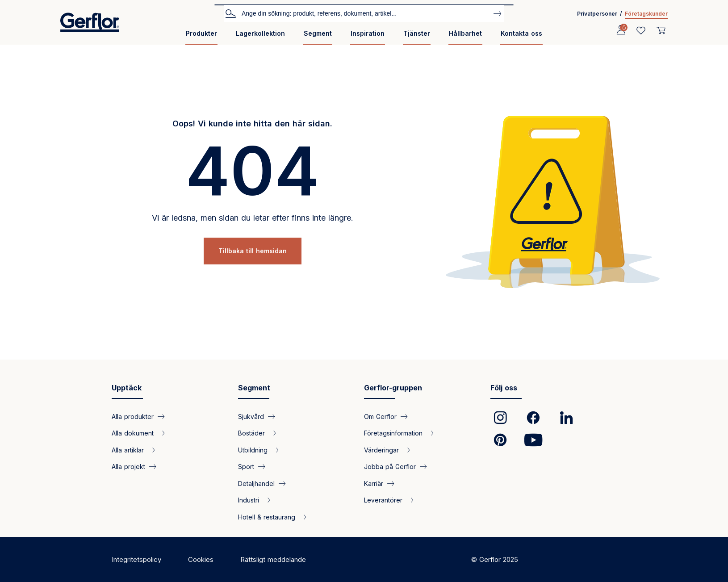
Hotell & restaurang (267, 517)
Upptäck (127, 388)
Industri (249, 500)
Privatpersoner (597, 14)
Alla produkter (133, 417)
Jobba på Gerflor (390, 467)
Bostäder (251, 433)
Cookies (201, 559)
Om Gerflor (380, 417)
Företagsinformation (393, 433)
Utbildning (253, 450)
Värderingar (381, 450)
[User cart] (661, 30)
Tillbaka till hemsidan (253, 251)
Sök (230, 13)
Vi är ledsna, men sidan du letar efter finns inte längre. (253, 218)
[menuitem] (201, 37)
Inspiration (368, 33)
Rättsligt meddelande (273, 559)
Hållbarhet (465, 33)
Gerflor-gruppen (393, 388)
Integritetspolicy (136, 559)
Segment (318, 33)
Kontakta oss (521, 33)
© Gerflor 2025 (495, 559)
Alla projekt (128, 467)
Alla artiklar (128, 450)
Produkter (201, 33)
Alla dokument (133, 433)
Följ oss (504, 388)
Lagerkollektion (260, 33)
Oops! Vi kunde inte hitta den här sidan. (252, 124)
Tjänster (417, 33)
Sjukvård (251, 417)
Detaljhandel (256, 483)
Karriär (374, 483)
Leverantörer (383, 500)
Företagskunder (646, 14)
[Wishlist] (641, 30)
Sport (246, 467)
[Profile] (621, 30)
